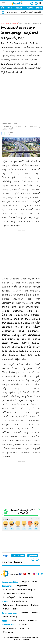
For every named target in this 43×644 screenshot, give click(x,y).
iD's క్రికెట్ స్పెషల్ (9, 597)
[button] (37, 559)
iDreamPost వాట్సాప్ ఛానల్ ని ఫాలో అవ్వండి (23, 512)
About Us (23, 625)
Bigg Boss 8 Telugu (27, 597)
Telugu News (6, 23)
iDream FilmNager (25, 590)
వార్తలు (10, 8)
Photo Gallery (9, 617)
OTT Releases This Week (14, 594)
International (22, 605)
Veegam (26, 639)
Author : (9, 124)
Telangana (8, 605)
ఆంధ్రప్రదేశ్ (19, 8)
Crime (6, 609)
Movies (25, 613)
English (26, 582)
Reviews (35, 613)
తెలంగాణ (30, 8)
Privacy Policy (9, 628)
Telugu (35, 582)
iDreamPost (8, 590)
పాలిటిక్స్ (39, 8)
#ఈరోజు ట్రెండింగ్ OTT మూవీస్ (31, 12)
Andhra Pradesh (19, 601)
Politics (15, 609)
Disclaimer (8, 632)
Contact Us (24, 628)
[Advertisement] (21, 99)
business (15, 23)
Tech (14, 621)
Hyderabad (33, 556)
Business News (18, 556)
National (35, 605)
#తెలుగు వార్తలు (13, 12)
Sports (22, 621)
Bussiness (32, 621)
